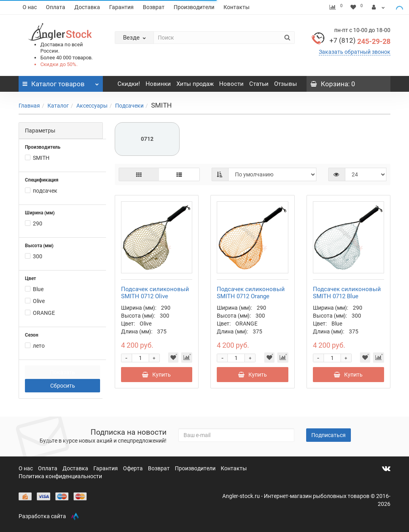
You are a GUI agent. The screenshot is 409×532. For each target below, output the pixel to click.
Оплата (56, 7)
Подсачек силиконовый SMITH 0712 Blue (347, 293)
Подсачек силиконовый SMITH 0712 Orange (251, 293)
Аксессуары (92, 106)
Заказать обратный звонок (355, 52)
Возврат (154, 7)
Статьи (259, 84)
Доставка (87, 7)
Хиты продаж (195, 84)
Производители (194, 7)
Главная (29, 106)
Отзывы (286, 84)
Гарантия (121, 7)
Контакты (237, 7)
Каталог (58, 106)
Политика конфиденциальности (60, 476)
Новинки (158, 84)
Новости (231, 84)
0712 (147, 139)
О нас (30, 7)
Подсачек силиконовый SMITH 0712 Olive (155, 293)
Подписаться (329, 435)
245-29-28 (360, 41)
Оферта (133, 468)
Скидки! (129, 84)
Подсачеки (129, 106)
